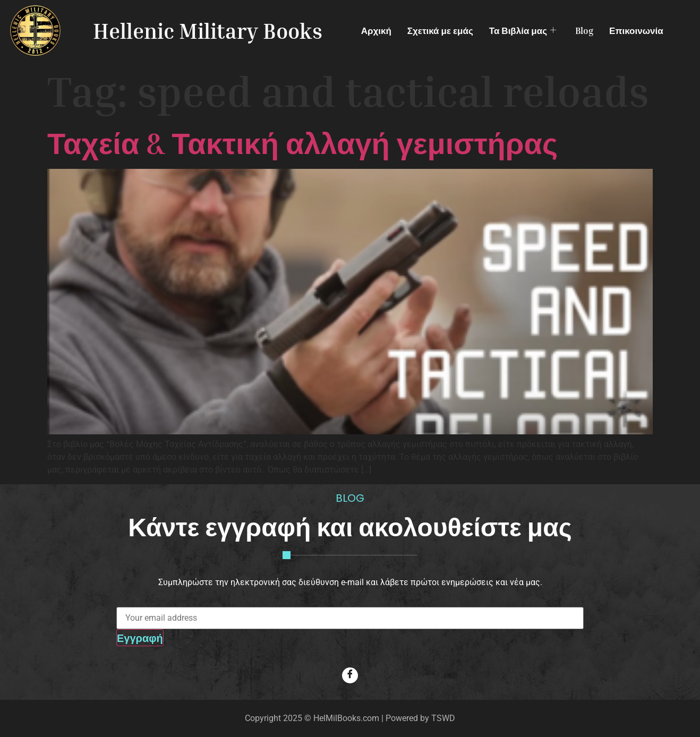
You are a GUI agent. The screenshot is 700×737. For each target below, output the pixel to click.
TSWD (443, 718)
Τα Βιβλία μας (523, 31)
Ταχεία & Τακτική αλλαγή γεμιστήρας (302, 143)
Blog (584, 31)
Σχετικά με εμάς (440, 31)
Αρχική (376, 31)
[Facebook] (350, 675)
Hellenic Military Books (208, 31)
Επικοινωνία (636, 31)
